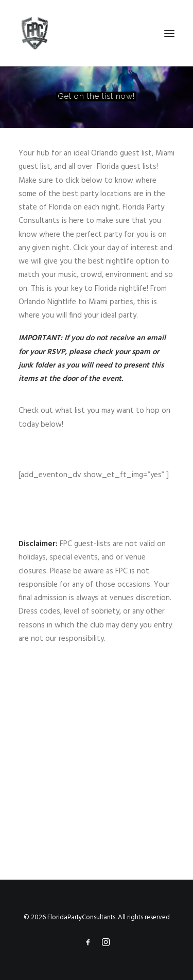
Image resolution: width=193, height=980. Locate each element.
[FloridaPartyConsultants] (35, 33)
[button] (169, 33)
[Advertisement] (97, 760)
